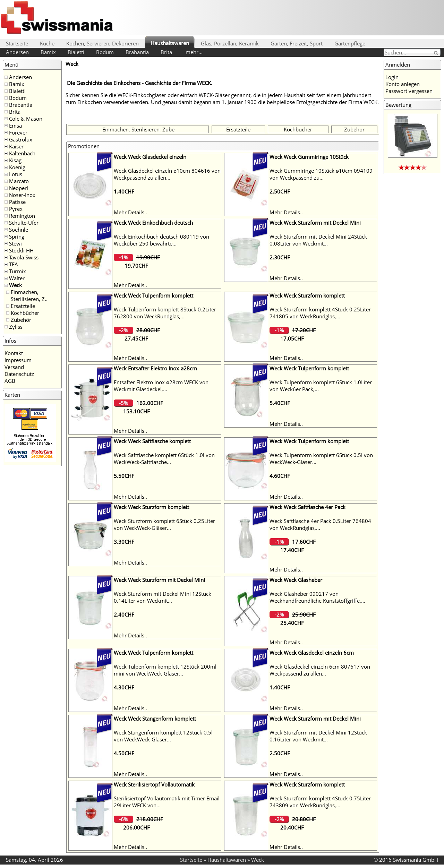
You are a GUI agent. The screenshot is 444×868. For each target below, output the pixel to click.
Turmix (18, 271)
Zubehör (21, 320)
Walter (17, 278)
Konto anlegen (403, 84)
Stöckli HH (21, 250)
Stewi (15, 243)
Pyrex (16, 209)
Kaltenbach (22, 153)
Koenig (17, 167)
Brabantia (137, 52)
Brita (166, 52)
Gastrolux (21, 139)
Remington (22, 216)
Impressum (18, 360)
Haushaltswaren (170, 43)
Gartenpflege (350, 43)
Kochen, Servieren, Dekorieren (103, 43)
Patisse (17, 202)
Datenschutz (19, 374)
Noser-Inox (22, 195)
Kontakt (14, 353)
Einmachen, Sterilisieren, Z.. (29, 295)
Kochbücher (25, 313)
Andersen (17, 52)
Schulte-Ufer (24, 223)
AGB (10, 381)
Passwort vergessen (409, 91)
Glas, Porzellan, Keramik (230, 43)
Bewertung (398, 105)
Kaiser (16, 146)
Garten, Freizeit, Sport (297, 43)
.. (412, 161)
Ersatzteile (23, 306)
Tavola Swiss (24, 257)
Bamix (48, 52)
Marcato (19, 181)
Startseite (17, 43)
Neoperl (19, 188)
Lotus (16, 174)
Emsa (15, 126)
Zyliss (16, 327)
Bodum (105, 52)
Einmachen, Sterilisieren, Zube (138, 129)
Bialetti (76, 52)
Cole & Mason (26, 119)
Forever (18, 132)
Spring (17, 237)
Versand (14, 367)
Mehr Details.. (130, 212)
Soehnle (19, 230)
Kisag (15, 160)
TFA (14, 264)
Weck (15, 285)
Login (392, 77)
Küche (47, 43)
